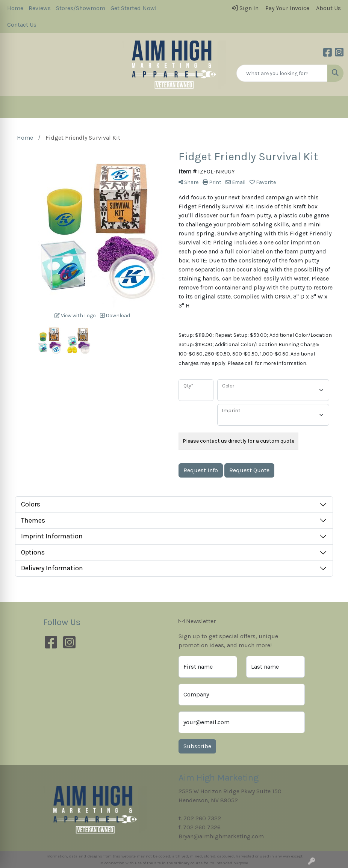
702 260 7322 (202, 818)
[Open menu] (333, 107)
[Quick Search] (282, 73)
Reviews (40, 8)
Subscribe (197, 746)
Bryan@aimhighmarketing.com (221, 836)
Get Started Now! (133, 8)
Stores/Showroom (81, 8)
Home (15, 8)
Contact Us (22, 25)
